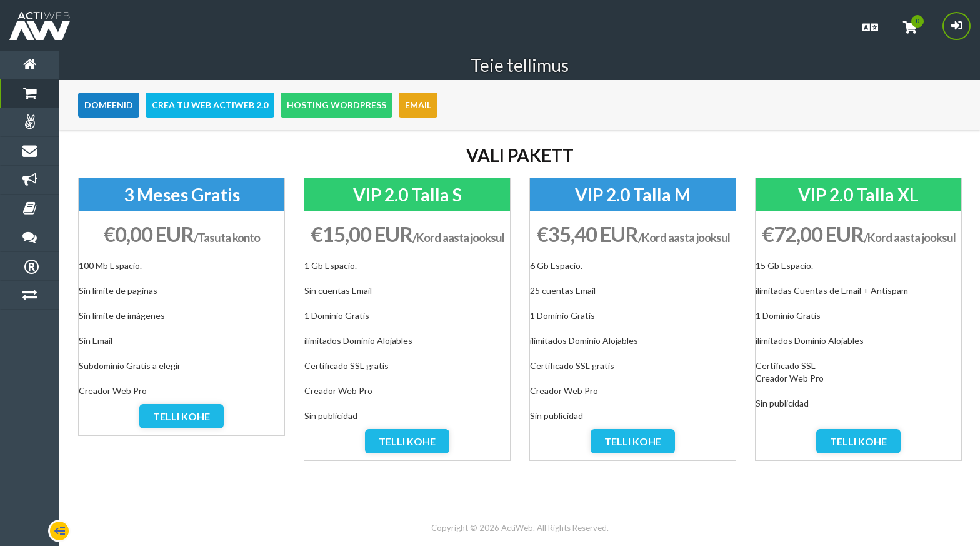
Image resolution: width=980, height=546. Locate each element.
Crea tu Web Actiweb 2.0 (210, 105)
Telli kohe (182, 416)
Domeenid (109, 105)
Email (418, 105)
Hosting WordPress (337, 105)
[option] (182, 307)
